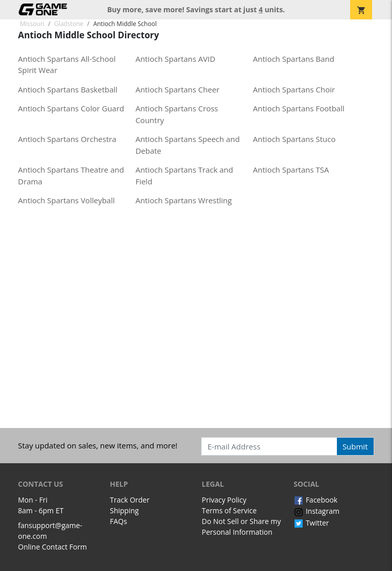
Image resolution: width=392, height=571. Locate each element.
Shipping (124, 510)
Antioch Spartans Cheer (177, 89)
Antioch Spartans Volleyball (66, 200)
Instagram (316, 511)
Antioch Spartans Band (294, 59)
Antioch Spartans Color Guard (71, 108)
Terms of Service (229, 510)
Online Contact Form (52, 547)
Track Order (130, 500)
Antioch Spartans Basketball (68, 89)
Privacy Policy (224, 500)
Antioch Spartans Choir (294, 89)
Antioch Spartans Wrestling (183, 200)
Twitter (311, 523)
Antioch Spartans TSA (291, 170)
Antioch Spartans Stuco (295, 139)
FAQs (118, 521)
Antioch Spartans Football (299, 108)
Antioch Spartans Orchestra (67, 139)
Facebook (315, 500)
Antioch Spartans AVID (175, 59)
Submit (355, 446)
